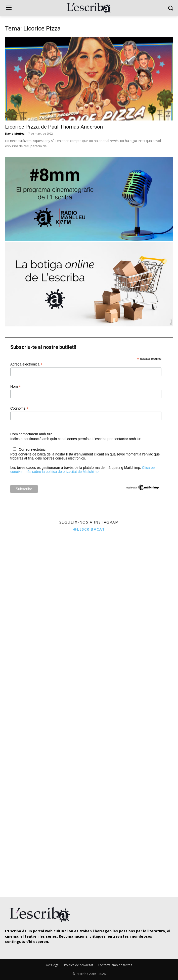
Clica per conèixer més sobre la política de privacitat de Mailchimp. (83, 470)
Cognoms (19, 408)
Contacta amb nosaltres (115, 965)
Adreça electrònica (26, 364)
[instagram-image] (44, 579)
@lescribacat (89, 529)
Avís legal (53, 965)
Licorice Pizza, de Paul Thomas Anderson (54, 127)
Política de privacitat (79, 965)
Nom (16, 387)
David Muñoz (15, 133)
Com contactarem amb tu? (31, 434)
